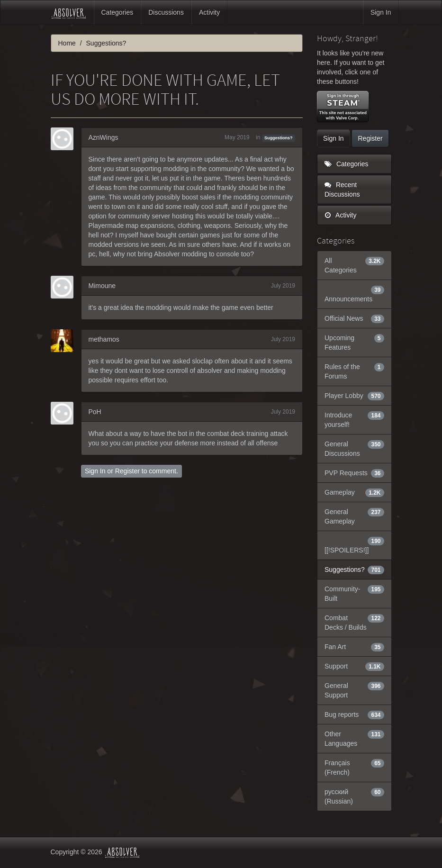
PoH (95, 412)
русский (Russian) (354, 796)
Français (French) (354, 767)
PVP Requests (354, 473)
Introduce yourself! (354, 419)
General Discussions (354, 448)
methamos (104, 339)
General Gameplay (354, 516)
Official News (354, 318)
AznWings (104, 137)
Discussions (166, 12)
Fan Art (354, 647)
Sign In (381, 12)
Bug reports (354, 714)
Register (127, 471)
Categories (117, 12)
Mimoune (102, 286)
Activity (209, 12)
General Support (354, 690)
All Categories (354, 265)
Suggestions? (279, 138)
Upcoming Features (354, 342)
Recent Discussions (342, 190)
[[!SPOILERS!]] (354, 545)
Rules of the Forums (354, 371)
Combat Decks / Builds (354, 622)
